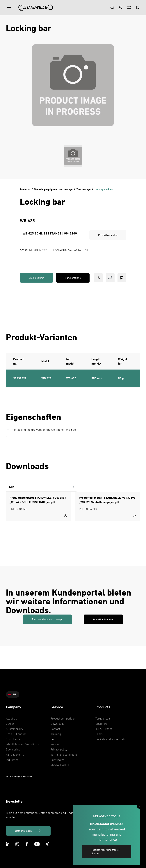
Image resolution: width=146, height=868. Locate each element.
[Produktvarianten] (50, 235)
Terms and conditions (64, 755)
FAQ (53, 739)
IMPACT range (104, 729)
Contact (55, 729)
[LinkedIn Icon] (8, 844)
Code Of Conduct (16, 734)
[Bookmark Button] (122, 278)
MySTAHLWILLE (60, 765)
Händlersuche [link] (73, 278)
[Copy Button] (86, 250)
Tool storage (83, 189)
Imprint (55, 744)
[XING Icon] (47, 844)
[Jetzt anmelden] (28, 831)
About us (11, 718)
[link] (48, 619)
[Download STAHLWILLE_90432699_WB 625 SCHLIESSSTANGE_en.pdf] (65, 516)
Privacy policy (59, 749)
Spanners (102, 724)
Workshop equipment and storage (53, 189)
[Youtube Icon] (37, 844)
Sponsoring (13, 749)
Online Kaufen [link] (36, 278)
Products (25, 189)
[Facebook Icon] (27, 844)
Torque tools (103, 718)
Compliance (13, 739)
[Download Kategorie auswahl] (41, 489)
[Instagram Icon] (17, 844)
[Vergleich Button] (129, 8)
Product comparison (63, 718)
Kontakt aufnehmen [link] (103, 619)
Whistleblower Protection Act (24, 744)
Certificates (58, 760)
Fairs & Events (15, 755)
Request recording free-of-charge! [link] (106, 852)
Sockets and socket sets (111, 739)
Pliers (99, 734)
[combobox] (50, 235)
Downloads (57, 724)
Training (56, 734)
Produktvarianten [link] (108, 235)
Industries (12, 760)
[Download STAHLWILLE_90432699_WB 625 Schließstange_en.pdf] (135, 516)
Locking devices (104, 189)
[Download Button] (98, 278)
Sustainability (14, 729)
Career (10, 724)
